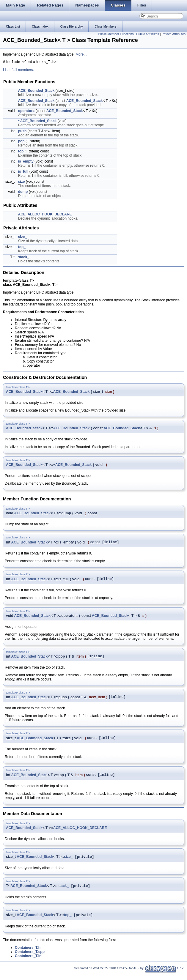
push (22, 132)
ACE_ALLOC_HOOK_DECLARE (45, 215)
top (21, 152)
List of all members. (18, 71)
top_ (22, 248)
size (22, 182)
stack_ (24, 258)
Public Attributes (147, 34)
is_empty (26, 162)
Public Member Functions (116, 34)
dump (23, 193)
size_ (22, 238)
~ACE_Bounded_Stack (37, 122)
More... (81, 54)
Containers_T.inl (29, 963)
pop (21, 142)
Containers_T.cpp (30, 959)
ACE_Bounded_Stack (36, 92)
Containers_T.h (28, 954)
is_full (23, 172)
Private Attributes (173, 34)
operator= (26, 112)
